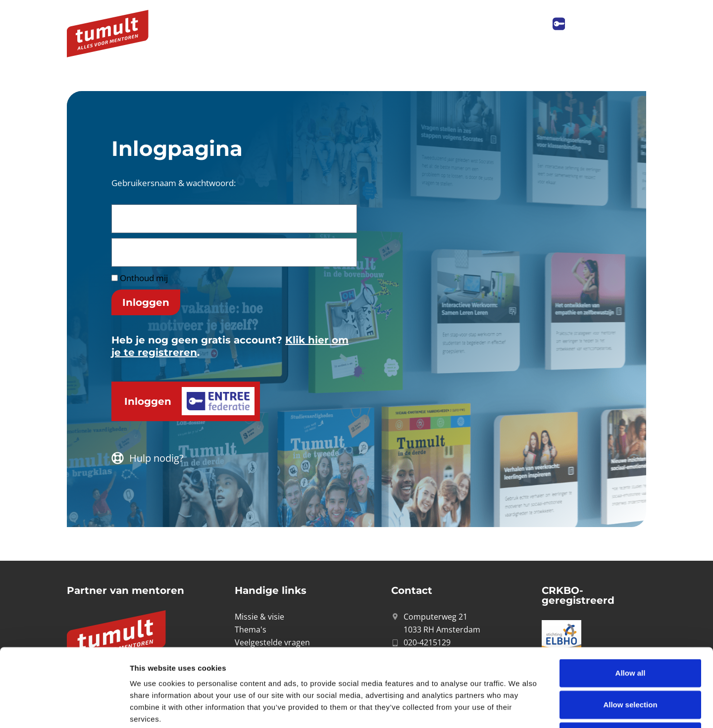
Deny (631, 663)
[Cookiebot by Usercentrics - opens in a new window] (64, 709)
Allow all (631, 600)
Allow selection (630, 631)
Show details (520, 708)
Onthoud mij (140, 278)
